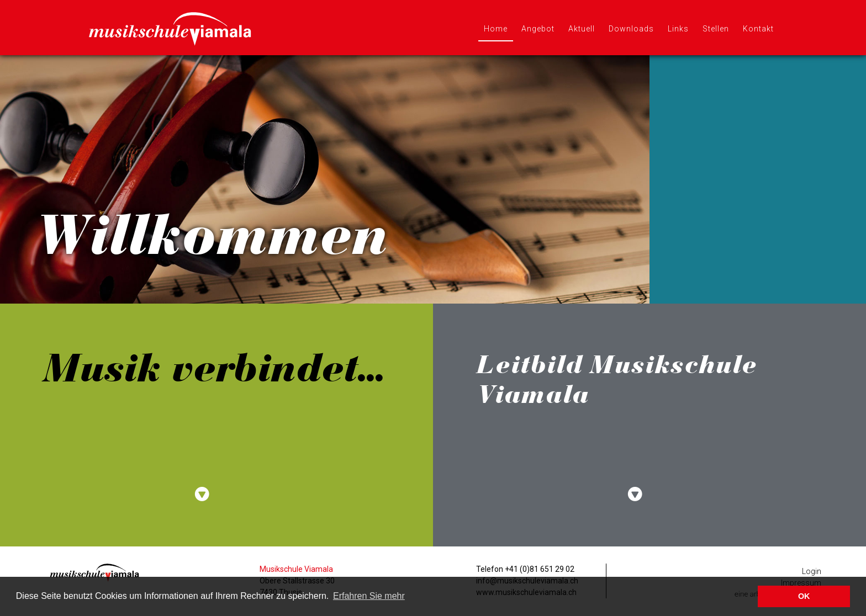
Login (812, 571)
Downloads (631, 29)
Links (678, 29)
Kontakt (758, 29)
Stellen (716, 29)
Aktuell (582, 29)
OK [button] (804, 596)
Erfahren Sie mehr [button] (369, 596)
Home (496, 29)
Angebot (538, 29)
